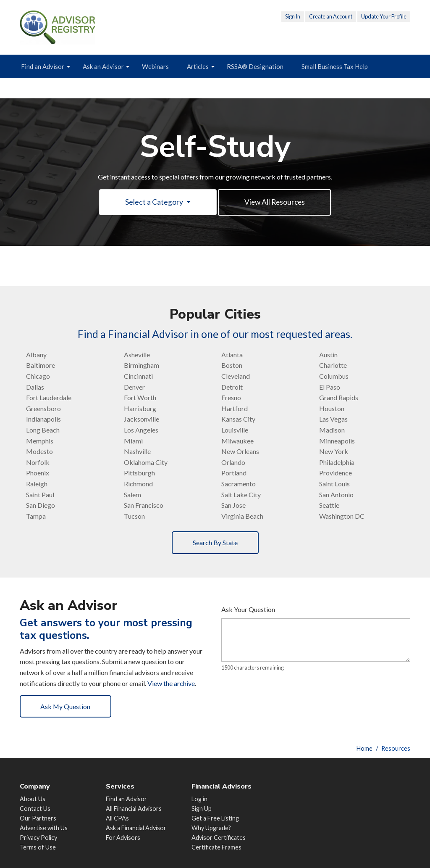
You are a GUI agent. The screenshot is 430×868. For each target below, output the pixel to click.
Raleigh (37, 484)
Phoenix (38, 473)
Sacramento (239, 484)
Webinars (155, 66)
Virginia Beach (242, 516)
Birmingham (142, 365)
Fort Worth (140, 398)
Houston (332, 409)
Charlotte (333, 365)
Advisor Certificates (219, 838)
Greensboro (43, 409)
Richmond (138, 484)
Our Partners (38, 818)
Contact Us (35, 809)
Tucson (134, 516)
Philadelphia (337, 463)
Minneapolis (337, 441)
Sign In (293, 16)
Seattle (329, 505)
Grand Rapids (339, 398)
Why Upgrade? (211, 828)
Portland (234, 473)
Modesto (39, 452)
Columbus (334, 376)
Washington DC (342, 516)
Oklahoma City (146, 463)
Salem (132, 495)
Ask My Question (66, 707)
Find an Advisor (43, 66)
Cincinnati (138, 376)
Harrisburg (140, 409)
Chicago (38, 376)
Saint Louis (334, 484)
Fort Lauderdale (49, 398)
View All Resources (275, 202)
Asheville (137, 355)
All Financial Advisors (134, 809)
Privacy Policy (38, 838)
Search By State (215, 543)
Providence (336, 473)
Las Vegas (333, 419)
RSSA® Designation (255, 66)
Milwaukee (237, 441)
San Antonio (336, 495)
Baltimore (41, 365)
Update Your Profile (384, 16)
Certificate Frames (216, 847)
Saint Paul (40, 495)
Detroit (232, 387)
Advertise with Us (44, 828)
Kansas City (238, 419)
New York (334, 452)
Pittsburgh (139, 473)
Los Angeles (141, 430)
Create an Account (331, 16)
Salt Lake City (241, 495)
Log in (199, 799)
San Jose (233, 505)
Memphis (40, 441)
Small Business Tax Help (335, 66)
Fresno (231, 398)
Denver (134, 387)
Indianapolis (43, 419)
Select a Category (153, 202)
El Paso (330, 387)
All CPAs (117, 818)
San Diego (41, 505)
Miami (133, 441)
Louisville (235, 430)
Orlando (233, 463)
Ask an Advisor (103, 66)
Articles (198, 66)
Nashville (137, 452)
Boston (232, 365)
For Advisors (123, 838)
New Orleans (240, 452)
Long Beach (43, 430)
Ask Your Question (248, 610)
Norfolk (38, 463)
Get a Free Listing (215, 818)
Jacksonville (142, 419)
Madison (332, 430)
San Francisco (144, 505)
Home (364, 748)
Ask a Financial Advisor (136, 828)
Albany (36, 355)
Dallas (35, 387)
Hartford (235, 409)
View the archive (171, 683)
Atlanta (232, 355)
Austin (328, 355)
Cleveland (236, 376)
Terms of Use (38, 847)
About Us (33, 799)
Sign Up (202, 809)
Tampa (36, 516)
